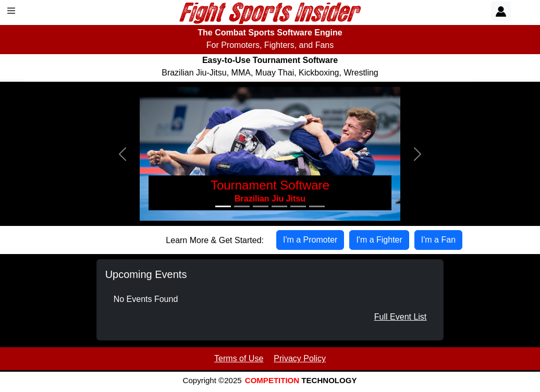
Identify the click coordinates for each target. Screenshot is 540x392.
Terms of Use (239, 358)
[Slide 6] (317, 206)
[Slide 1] (223, 206)
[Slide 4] (279, 206)
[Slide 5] (298, 206)
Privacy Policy (300, 358)
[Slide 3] (261, 206)
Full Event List (400, 317)
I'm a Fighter (379, 240)
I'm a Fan (438, 240)
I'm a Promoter (310, 240)
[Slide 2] (242, 206)
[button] (122, 154)
